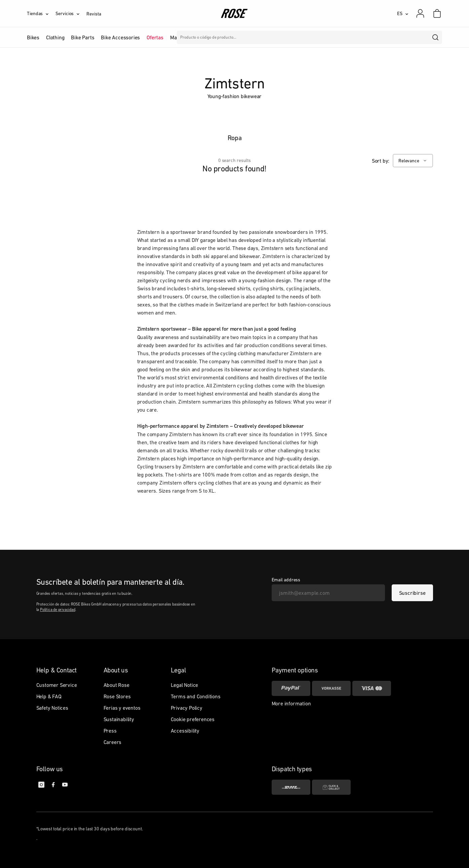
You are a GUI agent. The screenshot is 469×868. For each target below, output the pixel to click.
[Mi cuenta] (420, 13)
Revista (94, 14)
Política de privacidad (58, 610)
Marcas (179, 37)
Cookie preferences (193, 719)
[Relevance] (413, 161)
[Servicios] (71, 13)
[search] (436, 37)
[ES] (403, 13)
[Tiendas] (41, 13)
